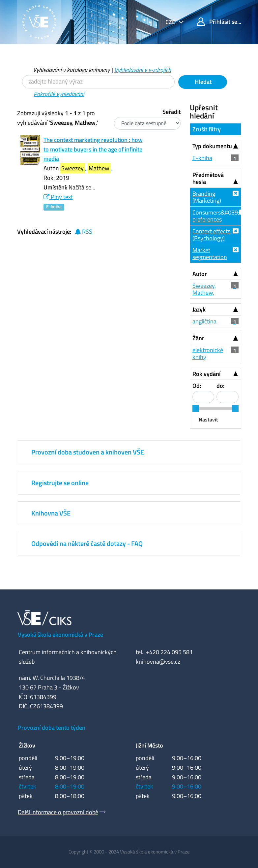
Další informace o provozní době (58, 812)
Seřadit (172, 112)
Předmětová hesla (208, 178)
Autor (200, 274)
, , (86, 168)
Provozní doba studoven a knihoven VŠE (88, 452)
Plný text (58, 197)
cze (171, 22)
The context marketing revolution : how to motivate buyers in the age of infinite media (93, 149)
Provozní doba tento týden (52, 728)
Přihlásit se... (219, 22)
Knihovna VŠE (51, 513)
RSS (84, 232)
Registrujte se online (60, 483)
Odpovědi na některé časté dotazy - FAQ (87, 543)
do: (220, 386)
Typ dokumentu (212, 146)
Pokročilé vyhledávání (59, 94)
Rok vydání (206, 374)
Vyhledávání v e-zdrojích (143, 70)
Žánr (198, 338)
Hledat (202, 82)
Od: (197, 386)
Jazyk (199, 309)
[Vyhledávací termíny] (98, 82)
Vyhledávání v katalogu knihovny (71, 70)
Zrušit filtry (207, 129)
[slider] (196, 409)
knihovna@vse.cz (158, 662)
